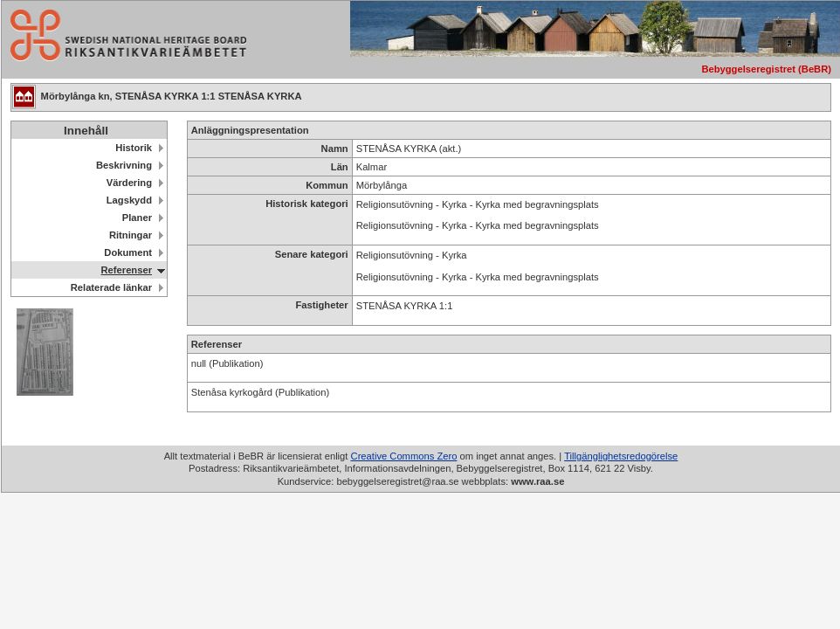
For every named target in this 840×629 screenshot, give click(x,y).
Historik (134, 148)
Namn (335, 149)
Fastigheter (321, 305)
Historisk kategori (307, 204)
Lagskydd (129, 200)
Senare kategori (312, 254)
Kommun (327, 185)
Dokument (128, 252)
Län (340, 167)
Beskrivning (124, 165)
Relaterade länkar (111, 287)
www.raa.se (537, 481)
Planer (137, 218)
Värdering (129, 183)
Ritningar (131, 235)
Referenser (127, 270)
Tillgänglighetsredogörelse (621, 456)
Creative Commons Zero (404, 456)
